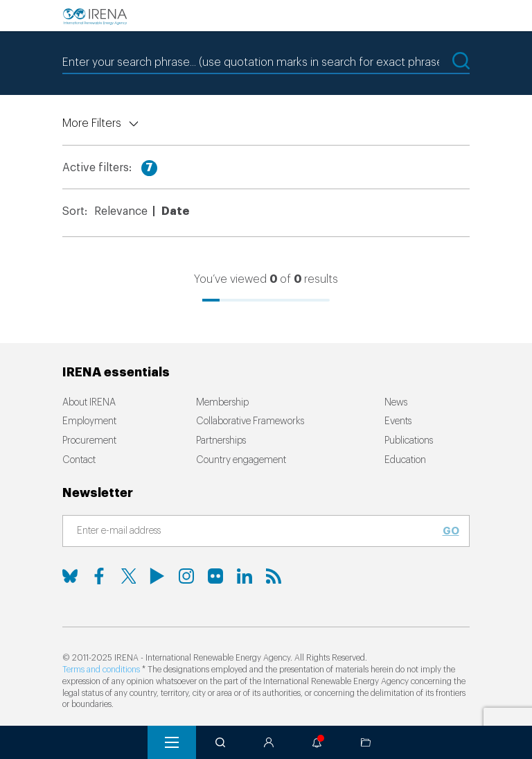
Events (398, 421)
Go (451, 531)
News (396, 403)
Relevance (121, 211)
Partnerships (221, 441)
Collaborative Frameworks (250, 421)
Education (405, 460)
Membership (222, 403)
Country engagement (241, 460)
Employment (89, 421)
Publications (409, 441)
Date (175, 211)
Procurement (89, 441)
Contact (79, 460)
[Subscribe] (258, 532)
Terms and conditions (101, 670)
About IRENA (89, 403)
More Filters (92, 123)
